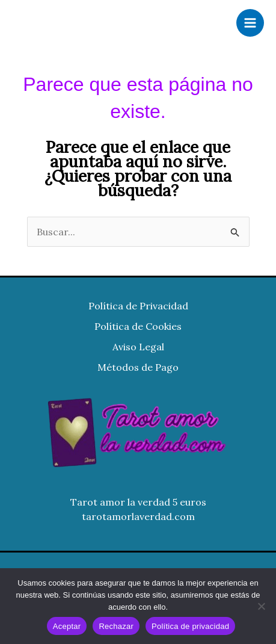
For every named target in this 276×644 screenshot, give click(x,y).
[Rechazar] (261, 606)
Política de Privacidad (138, 306)
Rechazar (116, 626)
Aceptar (67, 626)
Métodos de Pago (138, 367)
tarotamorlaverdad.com (138, 516)
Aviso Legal (138, 347)
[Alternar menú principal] (250, 23)
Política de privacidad (190, 626)
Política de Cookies (138, 326)
